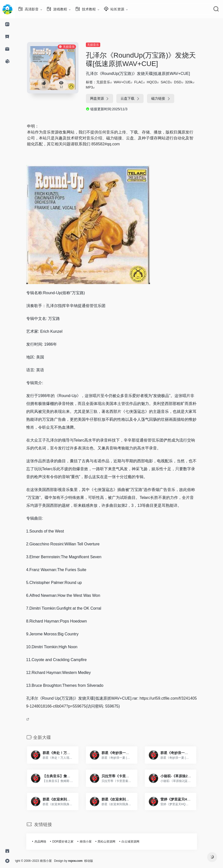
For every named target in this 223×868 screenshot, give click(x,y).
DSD (185, 82)
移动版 (103, 861)
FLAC (146, 82)
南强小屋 (93, 842)
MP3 (97, 87)
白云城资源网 (138, 842)
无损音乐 (100, 45)
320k (196, 82)
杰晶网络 (48, 842)
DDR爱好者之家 (70, 842)
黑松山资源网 (114, 842)
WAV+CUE (129, 82)
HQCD (159, 82)
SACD (173, 82)
